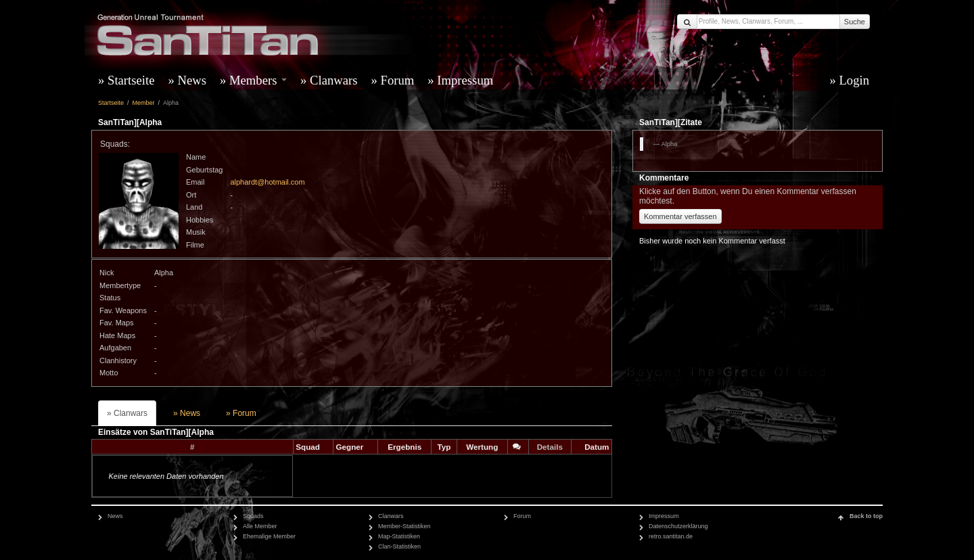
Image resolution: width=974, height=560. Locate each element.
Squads (253, 516)
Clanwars (333, 80)
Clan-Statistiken (399, 546)
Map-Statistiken (399, 536)
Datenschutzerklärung (678, 526)
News (192, 80)
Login (854, 80)
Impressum (465, 80)
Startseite (131, 80)
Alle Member (260, 526)
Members (258, 80)
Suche (855, 22)
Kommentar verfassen (680, 216)
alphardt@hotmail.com (267, 182)
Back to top (866, 516)
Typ (444, 447)
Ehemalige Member (269, 536)
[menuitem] (130, 80)
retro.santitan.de (671, 536)
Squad (308, 447)
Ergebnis (404, 447)
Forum (398, 80)
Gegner (350, 447)
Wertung (482, 447)
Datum (597, 447)
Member (144, 103)
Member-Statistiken (404, 526)
